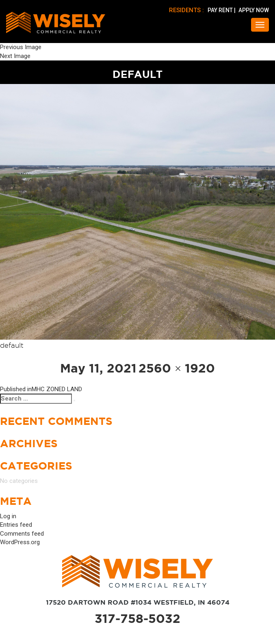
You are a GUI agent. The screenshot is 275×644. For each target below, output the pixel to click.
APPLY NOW (254, 10)
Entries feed (16, 525)
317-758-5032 (137, 619)
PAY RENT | (222, 10)
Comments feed (22, 534)
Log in (8, 517)
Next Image (15, 56)
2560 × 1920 (177, 368)
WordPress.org (20, 543)
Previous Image (21, 47)
